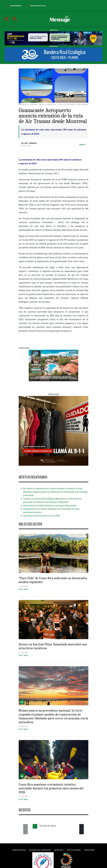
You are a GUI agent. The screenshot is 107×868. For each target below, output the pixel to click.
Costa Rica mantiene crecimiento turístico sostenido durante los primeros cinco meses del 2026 (51, 788)
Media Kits (59, 850)
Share (82, 145)
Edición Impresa (14, 6)
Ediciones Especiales (36, 6)
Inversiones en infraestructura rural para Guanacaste (50, 505)
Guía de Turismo (74, 850)
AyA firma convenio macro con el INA (42, 516)
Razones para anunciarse (40, 850)
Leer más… (24, 589)
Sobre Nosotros (19, 850)
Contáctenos (89, 850)
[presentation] (25, 829)
